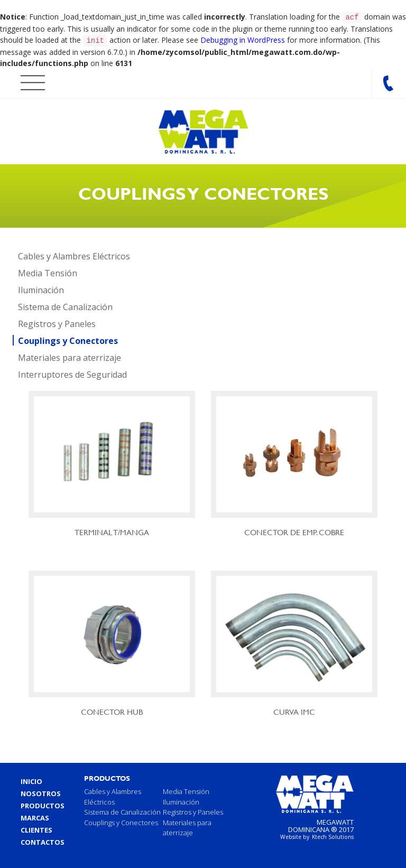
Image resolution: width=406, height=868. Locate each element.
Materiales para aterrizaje (70, 356)
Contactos (43, 840)
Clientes (36, 828)
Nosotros (41, 791)
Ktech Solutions (333, 835)
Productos (43, 804)
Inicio (31, 779)
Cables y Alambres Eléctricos (74, 254)
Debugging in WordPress (243, 39)
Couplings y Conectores (68, 339)
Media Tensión (48, 271)
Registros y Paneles (57, 322)
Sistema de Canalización (65, 305)
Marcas (35, 816)
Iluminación (41, 288)
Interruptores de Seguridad (72, 372)
